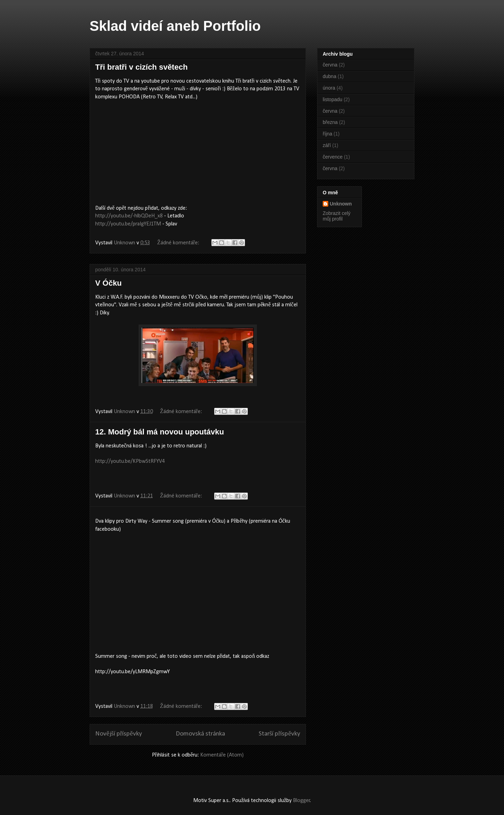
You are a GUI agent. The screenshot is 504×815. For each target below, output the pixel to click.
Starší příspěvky (279, 734)
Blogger (302, 801)
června (330, 65)
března (330, 122)
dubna (330, 76)
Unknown (341, 204)
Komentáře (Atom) (222, 755)
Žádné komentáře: (179, 243)
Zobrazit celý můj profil (337, 216)
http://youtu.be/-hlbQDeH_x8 (129, 216)
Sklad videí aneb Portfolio (175, 26)
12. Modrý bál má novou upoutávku (160, 432)
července (333, 157)
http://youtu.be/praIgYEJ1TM (128, 224)
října (327, 134)
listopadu (332, 99)
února (329, 88)
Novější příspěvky (119, 734)
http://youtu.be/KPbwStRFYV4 (130, 461)
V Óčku (108, 283)
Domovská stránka (200, 734)
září (327, 145)
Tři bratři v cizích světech (141, 67)
